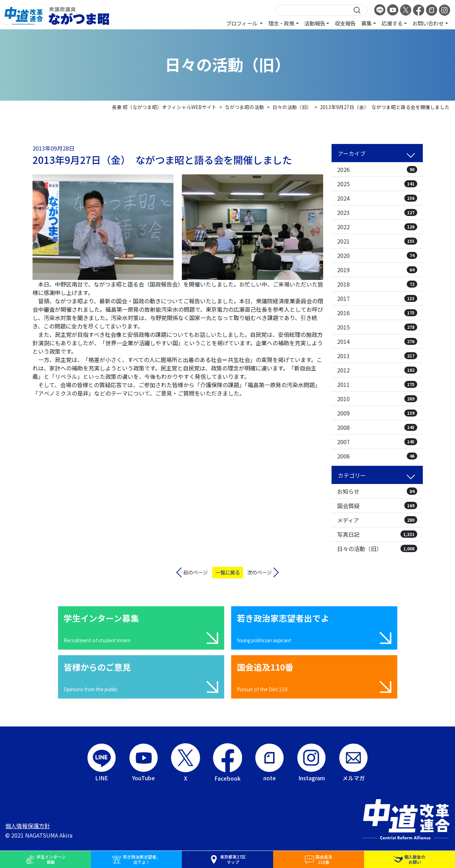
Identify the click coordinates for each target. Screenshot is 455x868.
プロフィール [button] (242, 23)
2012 (377, 370)
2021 (377, 241)
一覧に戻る (228, 572)
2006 (377, 456)
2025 (377, 184)
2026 (377, 169)
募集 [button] (367, 23)
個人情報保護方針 (28, 826)
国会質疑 (377, 506)
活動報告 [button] (315, 23)
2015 (377, 327)
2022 (377, 227)
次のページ (260, 572)
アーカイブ (352, 153)
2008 (377, 427)
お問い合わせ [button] (428, 23)
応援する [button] (392, 23)
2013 (377, 356)
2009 (377, 413)
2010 (377, 399)
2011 (377, 384)
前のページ (195, 572)
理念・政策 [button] (281, 23)
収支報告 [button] (345, 23)
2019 (377, 270)
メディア (377, 520)
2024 (377, 198)
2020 (377, 255)
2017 (377, 298)
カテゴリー (352, 475)
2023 (377, 212)
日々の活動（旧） (377, 549)
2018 (377, 284)
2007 (377, 442)
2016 (377, 313)
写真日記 (377, 534)
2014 (377, 341)
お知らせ (377, 491)
